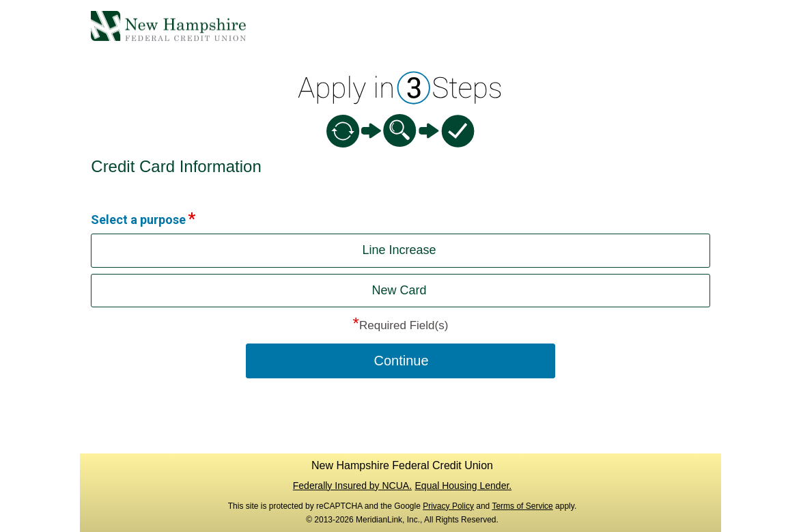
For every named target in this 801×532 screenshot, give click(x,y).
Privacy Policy (448, 506)
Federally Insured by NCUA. (352, 486)
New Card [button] (399, 290)
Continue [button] (401, 361)
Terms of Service (522, 506)
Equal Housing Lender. (464, 486)
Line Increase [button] (399, 250)
